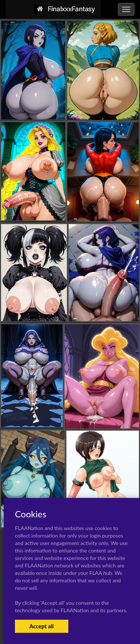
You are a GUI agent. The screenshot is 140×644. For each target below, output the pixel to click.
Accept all (42, 626)
